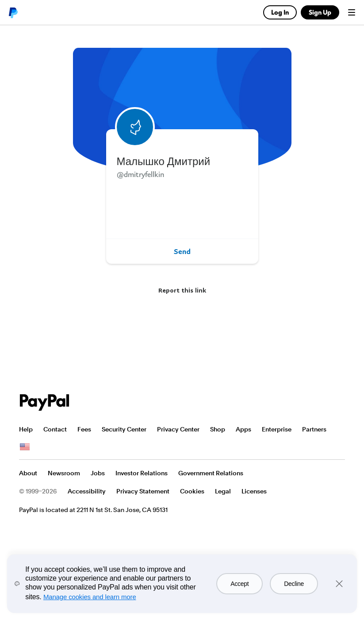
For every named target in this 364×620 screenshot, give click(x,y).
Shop (218, 429)
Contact (55, 429)
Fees (84, 429)
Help (26, 429)
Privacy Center (178, 429)
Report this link (182, 290)
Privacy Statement (143, 491)
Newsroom (64, 473)
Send (182, 251)
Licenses (254, 491)
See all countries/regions (25, 447)
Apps (243, 429)
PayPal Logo (45, 402)
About (28, 473)
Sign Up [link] (320, 12)
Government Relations (211, 473)
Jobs (98, 473)
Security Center (124, 429)
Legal (223, 491)
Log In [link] (280, 12)
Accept (239, 584)
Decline (294, 584)
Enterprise (277, 429)
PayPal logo (13, 12)
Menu (352, 12)
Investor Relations (142, 473)
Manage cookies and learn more (90, 597)
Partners (314, 429)
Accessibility (87, 491)
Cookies (192, 491)
